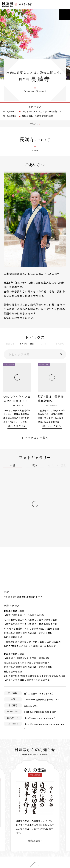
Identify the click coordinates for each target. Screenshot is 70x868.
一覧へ (34, 127)
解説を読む (35, 841)
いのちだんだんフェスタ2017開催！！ (42, 114)
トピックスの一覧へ (35, 441)
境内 (35, 468)
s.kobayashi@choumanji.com (39, 714)
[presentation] (8, 803)
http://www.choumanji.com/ (39, 720)
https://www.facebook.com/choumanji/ (45, 727)
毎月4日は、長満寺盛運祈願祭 (37, 119)
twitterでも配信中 (43, 828)
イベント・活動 (27, 347)
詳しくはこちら (17, 429)
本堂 (13, 468)
